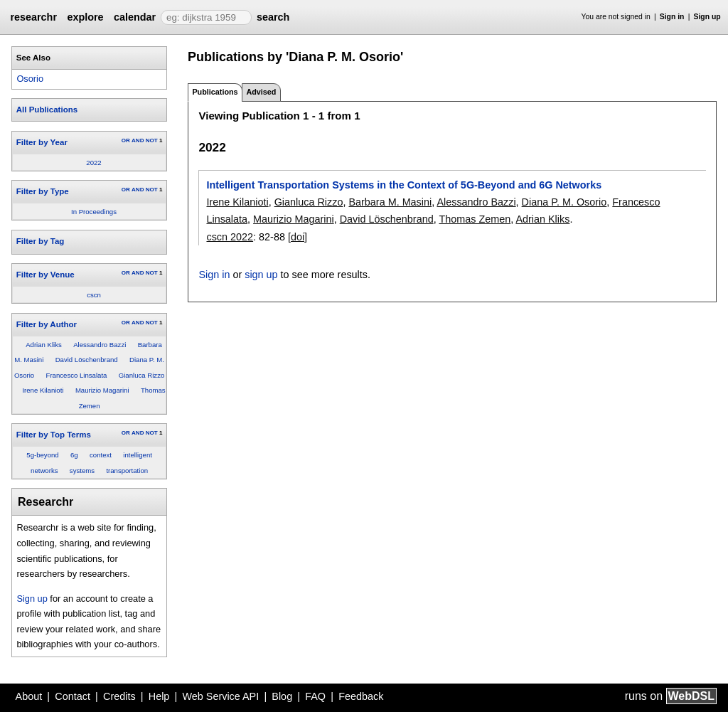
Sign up (707, 17)
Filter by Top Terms (54, 435)
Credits (119, 696)
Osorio (30, 79)
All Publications (47, 110)
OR (126, 140)
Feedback (361, 696)
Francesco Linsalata (77, 375)
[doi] (298, 237)
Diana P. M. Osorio (564, 202)
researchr (33, 17)
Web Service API (220, 696)
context (101, 455)
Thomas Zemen (475, 219)
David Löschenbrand (87, 360)
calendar (135, 17)
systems (82, 471)
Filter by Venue (45, 275)
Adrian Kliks (44, 345)
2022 (93, 163)
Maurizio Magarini (102, 390)
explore (85, 17)
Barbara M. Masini (390, 202)
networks (44, 471)
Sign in (672, 17)
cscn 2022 (230, 237)
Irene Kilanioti (43, 390)
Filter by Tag (41, 241)
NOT (152, 140)
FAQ (315, 696)
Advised (261, 92)
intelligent (138, 455)
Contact (73, 696)
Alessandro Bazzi (100, 345)
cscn (94, 295)
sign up (261, 275)
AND (138, 140)
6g (74, 455)
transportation (127, 471)
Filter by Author (47, 324)
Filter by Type (43, 191)
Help (159, 696)
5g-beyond (42, 455)
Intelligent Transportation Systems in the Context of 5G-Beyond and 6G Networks (404, 185)
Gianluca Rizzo (142, 375)
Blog (282, 696)
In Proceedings (94, 212)
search (273, 17)
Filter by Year (42, 142)
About (29, 696)
